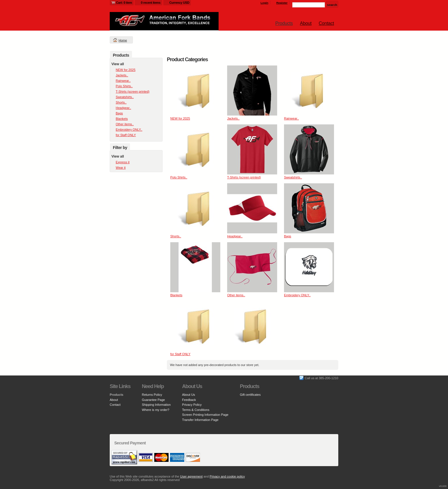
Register (282, 3)
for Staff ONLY (180, 354)
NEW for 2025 (180, 118)
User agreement (191, 476)
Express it (123, 162)
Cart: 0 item (124, 3)
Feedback (189, 400)
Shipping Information (156, 405)
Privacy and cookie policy (227, 476)
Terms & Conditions (196, 410)
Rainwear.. (291, 118)
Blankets (176, 295)
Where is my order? (155, 410)
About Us (188, 395)
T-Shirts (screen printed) (244, 177)
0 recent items (151, 3)
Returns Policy (152, 395)
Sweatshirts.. (293, 177)
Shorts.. (176, 236)
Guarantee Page (153, 400)
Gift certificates (250, 395)
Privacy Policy (192, 405)
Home (123, 40)
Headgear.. (235, 236)
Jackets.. (233, 118)
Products (284, 23)
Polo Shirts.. (179, 177)
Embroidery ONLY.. (297, 295)
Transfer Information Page (200, 420)
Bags (288, 236)
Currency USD (179, 3)
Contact (326, 23)
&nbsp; (195, 91)
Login (264, 3)
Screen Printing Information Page (205, 415)
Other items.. (236, 295)
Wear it (121, 168)
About (306, 23)
